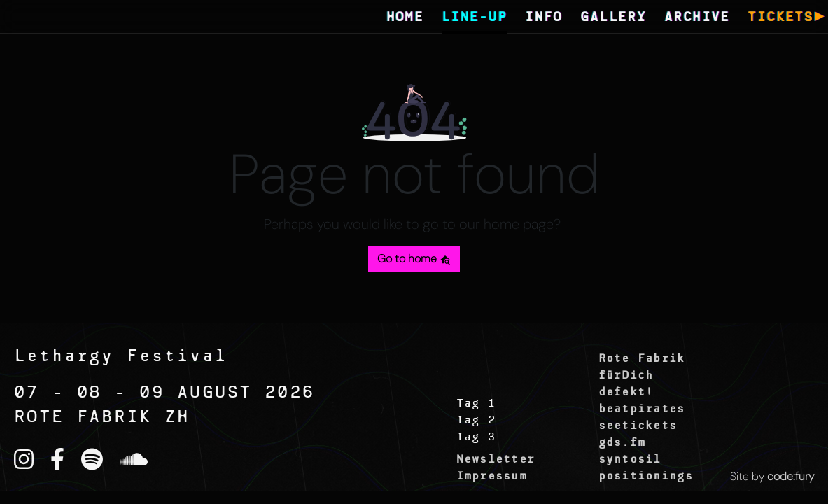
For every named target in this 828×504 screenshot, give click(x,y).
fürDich (626, 376)
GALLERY (613, 18)
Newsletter (496, 460)
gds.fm (622, 443)
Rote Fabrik (642, 359)
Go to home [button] (414, 259)
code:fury (791, 476)
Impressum (492, 477)
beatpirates (642, 409)
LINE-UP (475, 18)
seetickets (638, 426)
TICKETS (780, 18)
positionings (646, 477)
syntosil (630, 460)
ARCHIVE (697, 18)
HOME (405, 18)
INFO (544, 18)
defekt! (626, 393)
